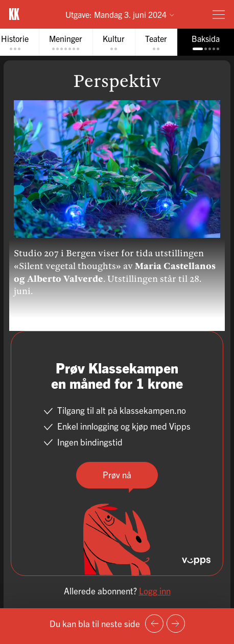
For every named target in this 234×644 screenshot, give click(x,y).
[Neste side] (176, 624)
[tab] (66, 42)
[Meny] (219, 14)
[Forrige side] (154, 624)
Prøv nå (117, 474)
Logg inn (155, 591)
